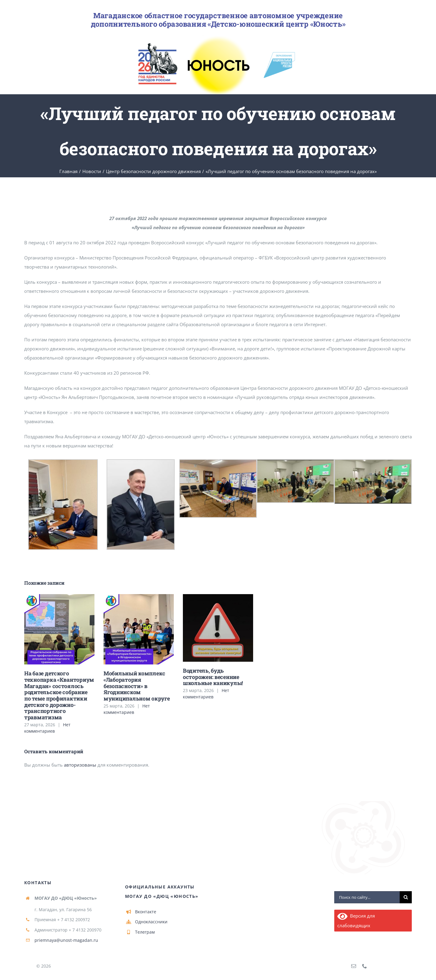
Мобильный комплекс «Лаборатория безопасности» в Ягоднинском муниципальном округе (137, 686)
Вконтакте (146, 912)
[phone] (365, 966)
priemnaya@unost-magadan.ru (66, 940)
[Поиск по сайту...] (367, 897)
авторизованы (80, 765)
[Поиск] (406, 897)
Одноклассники (151, 922)
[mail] (354, 966)
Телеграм (145, 932)
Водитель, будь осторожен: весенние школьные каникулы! (213, 677)
